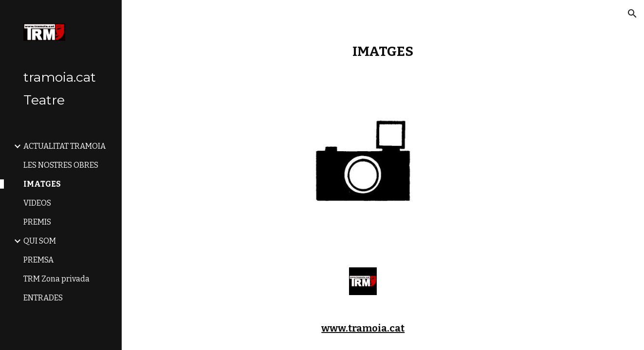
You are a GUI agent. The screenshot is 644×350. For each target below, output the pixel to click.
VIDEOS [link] (37, 203)
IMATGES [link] (42, 184)
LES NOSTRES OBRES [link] (61, 165)
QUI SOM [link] (40, 241)
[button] (632, 14)
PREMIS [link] (37, 222)
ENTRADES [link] (43, 298)
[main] (383, 51)
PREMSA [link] (38, 260)
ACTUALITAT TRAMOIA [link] (64, 146)
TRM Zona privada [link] (56, 279)
